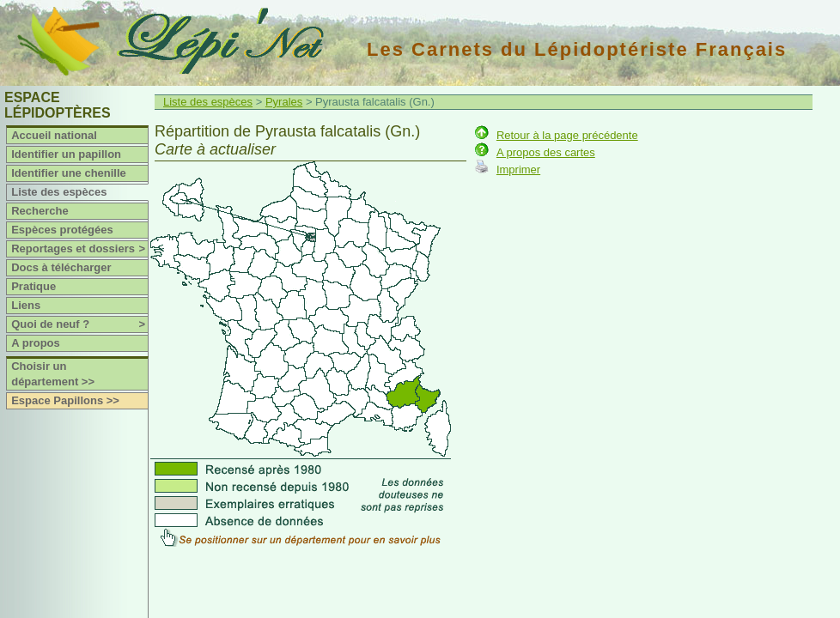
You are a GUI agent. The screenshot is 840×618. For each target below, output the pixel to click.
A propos (36, 343)
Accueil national (54, 135)
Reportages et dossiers (79, 249)
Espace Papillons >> (65, 400)
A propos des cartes (546, 152)
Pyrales (284, 102)
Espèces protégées (62, 230)
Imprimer (518, 170)
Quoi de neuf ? (79, 324)
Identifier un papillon (66, 154)
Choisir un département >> (53, 374)
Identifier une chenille (69, 173)
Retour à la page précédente (567, 135)
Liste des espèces (59, 192)
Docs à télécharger (61, 267)
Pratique (33, 286)
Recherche (40, 211)
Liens (26, 305)
